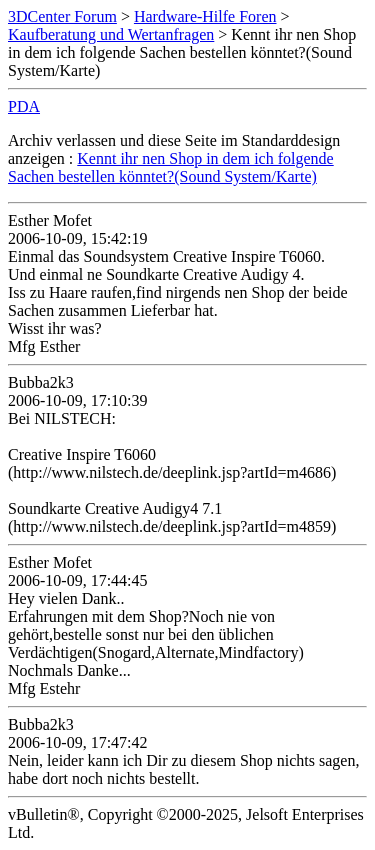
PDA (24, 106)
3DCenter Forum (62, 16)
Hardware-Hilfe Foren (205, 16)
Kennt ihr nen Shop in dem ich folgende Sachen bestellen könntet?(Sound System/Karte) (171, 167)
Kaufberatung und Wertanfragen (111, 34)
